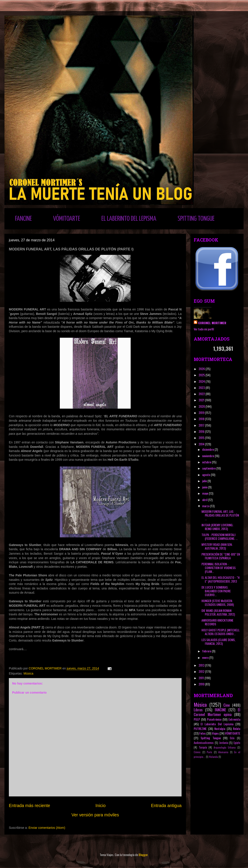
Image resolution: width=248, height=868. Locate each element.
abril (205, 500)
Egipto (237, 743)
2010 (202, 684)
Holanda (213, 757)
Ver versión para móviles (95, 815)
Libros (198, 710)
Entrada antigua (166, 806)
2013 (202, 665)
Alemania (223, 752)
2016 (202, 431)
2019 (202, 413)
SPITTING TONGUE (196, 219)
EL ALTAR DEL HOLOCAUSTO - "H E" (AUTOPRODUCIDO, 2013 (221, 579)
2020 (202, 406)
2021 (202, 400)
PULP (197, 719)
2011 (202, 678)
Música (28, 673)
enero (206, 657)
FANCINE (23, 219)
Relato (237, 729)
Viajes (215, 733)
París (209, 752)
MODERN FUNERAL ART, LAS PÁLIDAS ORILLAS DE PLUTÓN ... (220, 515)
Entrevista (234, 719)
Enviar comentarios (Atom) (47, 828)
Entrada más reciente (29, 806)
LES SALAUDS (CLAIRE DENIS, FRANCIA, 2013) (218, 642)
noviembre (208, 456)
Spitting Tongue (211, 738)
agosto (206, 475)
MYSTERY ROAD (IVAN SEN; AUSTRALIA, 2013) (217, 546)
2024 (202, 381)
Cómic (197, 752)
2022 (202, 394)
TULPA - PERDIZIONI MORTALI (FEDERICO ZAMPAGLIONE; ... (220, 536)
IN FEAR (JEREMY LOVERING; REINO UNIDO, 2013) (217, 527)
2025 (202, 375)
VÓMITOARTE (67, 219)
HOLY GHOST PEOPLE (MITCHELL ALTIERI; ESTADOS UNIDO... (221, 632)
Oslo (232, 738)
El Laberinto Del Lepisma (217, 724)
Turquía (203, 747)
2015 (202, 438)
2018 (202, 419)
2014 (202, 444)
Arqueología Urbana (225, 747)
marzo (206, 506)
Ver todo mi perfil (204, 329)
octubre (207, 462)
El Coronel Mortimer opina (217, 712)
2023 (202, 387)
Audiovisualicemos (204, 743)
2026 (202, 369)
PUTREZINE (200, 729)
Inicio (101, 806)
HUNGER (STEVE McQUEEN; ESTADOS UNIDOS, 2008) (218, 603)
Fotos (202, 733)
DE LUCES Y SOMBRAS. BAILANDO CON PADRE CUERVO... (216, 591)
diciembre (208, 449)
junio (205, 487)
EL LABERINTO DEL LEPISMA (129, 219)
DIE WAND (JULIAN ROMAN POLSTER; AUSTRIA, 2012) (218, 612)
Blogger (143, 855)
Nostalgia (220, 729)
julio (205, 481)
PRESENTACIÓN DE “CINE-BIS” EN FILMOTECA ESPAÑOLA (221, 556)
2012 (202, 671)
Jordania (224, 743)
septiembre (209, 468)
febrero (207, 651)
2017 (202, 425)
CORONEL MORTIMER (212, 323)
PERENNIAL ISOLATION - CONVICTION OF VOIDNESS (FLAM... (219, 568)
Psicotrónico (214, 719)
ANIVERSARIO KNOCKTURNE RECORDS (217, 622)
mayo (205, 493)
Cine (227, 705)
